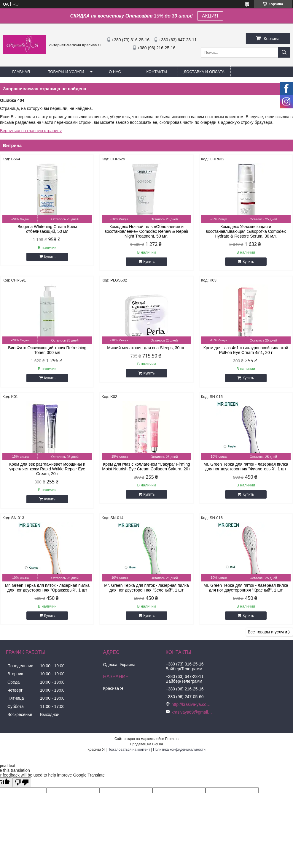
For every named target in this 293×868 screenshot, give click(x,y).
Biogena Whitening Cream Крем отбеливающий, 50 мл (47, 229)
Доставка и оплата (204, 72)
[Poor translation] (22, 782)
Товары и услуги (66, 72)
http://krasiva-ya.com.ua (192, 704)
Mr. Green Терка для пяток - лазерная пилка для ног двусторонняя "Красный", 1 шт (246, 588)
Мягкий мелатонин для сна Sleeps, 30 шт (146, 348)
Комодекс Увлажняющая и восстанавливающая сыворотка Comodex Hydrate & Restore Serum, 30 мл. (246, 231)
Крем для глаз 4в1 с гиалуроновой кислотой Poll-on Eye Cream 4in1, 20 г (246, 350)
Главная (21, 72)
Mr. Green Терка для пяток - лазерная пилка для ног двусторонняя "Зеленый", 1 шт (146, 588)
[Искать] (284, 52)
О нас (115, 72)
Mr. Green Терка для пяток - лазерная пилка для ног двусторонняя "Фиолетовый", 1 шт (246, 467)
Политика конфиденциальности (179, 750)
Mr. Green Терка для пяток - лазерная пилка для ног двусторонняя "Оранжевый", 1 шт (47, 588)
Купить (50, 257)
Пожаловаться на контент (129, 750)
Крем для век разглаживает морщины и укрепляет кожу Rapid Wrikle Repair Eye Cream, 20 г (47, 469)
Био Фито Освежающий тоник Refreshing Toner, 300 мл (47, 350)
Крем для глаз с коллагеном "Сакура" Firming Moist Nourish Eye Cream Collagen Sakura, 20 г (146, 467)
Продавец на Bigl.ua (146, 744)
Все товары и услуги (267, 632)
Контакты (157, 72)
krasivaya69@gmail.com (192, 712)
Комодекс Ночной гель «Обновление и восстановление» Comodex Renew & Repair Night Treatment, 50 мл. (146, 231)
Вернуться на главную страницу (31, 131)
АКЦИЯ (210, 16)
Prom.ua (172, 739)
